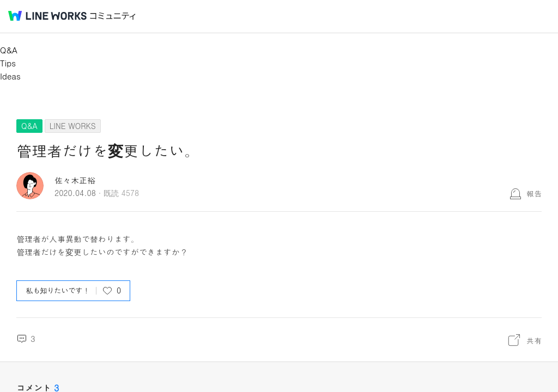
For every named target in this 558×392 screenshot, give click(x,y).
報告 (534, 193)
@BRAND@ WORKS (47, 16)
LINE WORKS (73, 126)
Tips (8, 63)
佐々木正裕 (75, 180)
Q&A (9, 50)
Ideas (10, 76)
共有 (534, 340)
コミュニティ (113, 16)
